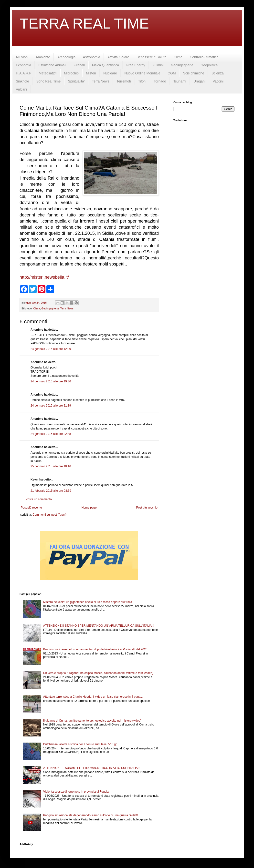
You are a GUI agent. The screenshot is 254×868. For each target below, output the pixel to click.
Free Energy (136, 65)
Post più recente (31, 508)
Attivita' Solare (118, 57)
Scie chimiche (194, 73)
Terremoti (124, 81)
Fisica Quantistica (106, 65)
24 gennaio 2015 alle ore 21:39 (51, 406)
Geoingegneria (182, 65)
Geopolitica (209, 65)
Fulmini (158, 65)
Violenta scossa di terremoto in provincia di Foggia (76, 792)
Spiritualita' (76, 81)
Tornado (160, 81)
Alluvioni (22, 57)
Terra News (101, 81)
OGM (172, 73)
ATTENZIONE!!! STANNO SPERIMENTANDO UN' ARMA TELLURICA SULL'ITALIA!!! (99, 626)
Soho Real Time (49, 81)
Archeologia (66, 57)
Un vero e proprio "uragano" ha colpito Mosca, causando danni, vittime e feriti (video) (98, 673)
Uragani (199, 81)
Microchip (71, 73)
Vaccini (218, 81)
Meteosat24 (48, 73)
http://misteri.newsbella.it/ (44, 277)
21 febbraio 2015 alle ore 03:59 (51, 491)
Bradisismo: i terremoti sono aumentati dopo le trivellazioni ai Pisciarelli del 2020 (95, 649)
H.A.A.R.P (24, 73)
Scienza (218, 73)
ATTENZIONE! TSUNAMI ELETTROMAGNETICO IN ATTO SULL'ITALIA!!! (92, 768)
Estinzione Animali (52, 65)
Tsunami (180, 81)
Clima (178, 57)
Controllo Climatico (204, 57)
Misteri (91, 73)
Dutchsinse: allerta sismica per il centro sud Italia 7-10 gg (80, 744)
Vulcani (21, 89)
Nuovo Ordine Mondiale (142, 73)
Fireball (79, 65)
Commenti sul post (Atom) (49, 515)
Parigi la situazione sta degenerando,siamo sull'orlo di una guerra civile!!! (90, 815)
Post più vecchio (147, 508)
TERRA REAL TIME (84, 24)
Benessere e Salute (151, 57)
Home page (89, 508)
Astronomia (91, 57)
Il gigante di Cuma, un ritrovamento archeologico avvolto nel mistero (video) (92, 721)
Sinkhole (22, 81)
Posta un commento (39, 499)
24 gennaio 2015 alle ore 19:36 (51, 381)
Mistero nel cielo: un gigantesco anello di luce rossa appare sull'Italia (88, 602)
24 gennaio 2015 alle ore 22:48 (51, 434)
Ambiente (43, 57)
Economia (23, 65)
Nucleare (110, 73)
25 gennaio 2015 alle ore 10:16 (51, 466)
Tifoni (142, 81)
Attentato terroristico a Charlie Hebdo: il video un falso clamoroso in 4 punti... (93, 697)
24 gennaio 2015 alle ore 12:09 (51, 349)
